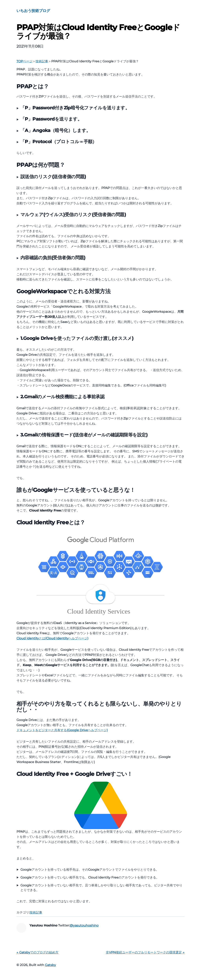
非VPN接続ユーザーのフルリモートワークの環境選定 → (145, 952)
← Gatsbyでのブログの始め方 (37, 952)
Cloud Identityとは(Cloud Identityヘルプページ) (52, 638)
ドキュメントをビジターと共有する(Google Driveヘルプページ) (62, 730)
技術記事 (36, 912)
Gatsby (50, 965)
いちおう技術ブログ (33, 11)
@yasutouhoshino (84, 925)
